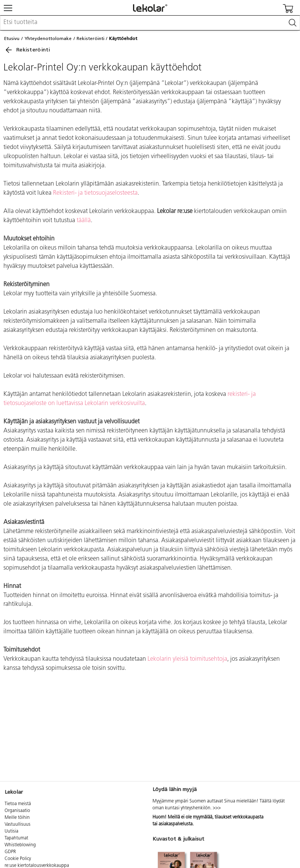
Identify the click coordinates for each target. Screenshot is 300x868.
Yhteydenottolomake (48, 38)
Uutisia (11, 831)
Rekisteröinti (91, 38)
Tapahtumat (16, 838)
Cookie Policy (18, 859)
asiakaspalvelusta (176, 824)
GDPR (10, 852)
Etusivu (12, 38)
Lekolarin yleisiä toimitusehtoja (187, 659)
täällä (84, 221)
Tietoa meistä (18, 804)
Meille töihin (17, 818)
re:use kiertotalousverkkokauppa (37, 866)
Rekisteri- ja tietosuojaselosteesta (95, 193)
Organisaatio (17, 811)
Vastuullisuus (18, 825)
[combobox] (150, 23)
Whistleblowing (20, 845)
